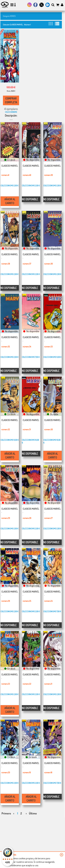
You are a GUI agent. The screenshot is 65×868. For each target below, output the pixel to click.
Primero (6, 813)
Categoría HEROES (9, 16)
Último (33, 813)
